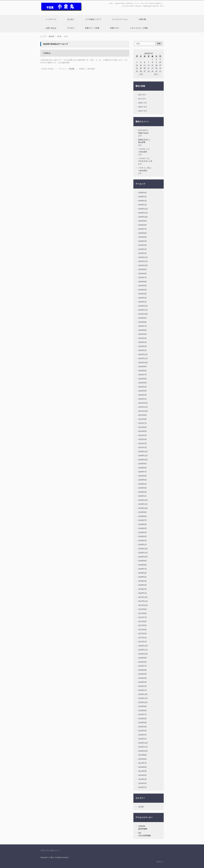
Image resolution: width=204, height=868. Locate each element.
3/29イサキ (143, 103)
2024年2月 (142, 298)
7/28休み (47, 53)
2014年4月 (142, 775)
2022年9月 (142, 367)
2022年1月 (142, 399)
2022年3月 (142, 391)
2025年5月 (142, 237)
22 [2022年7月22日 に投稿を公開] (152, 68)
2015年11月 (143, 698)
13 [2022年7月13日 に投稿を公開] (145, 65)
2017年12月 (143, 597)
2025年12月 (143, 209)
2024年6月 (142, 282)
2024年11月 (143, 261)
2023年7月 (142, 326)
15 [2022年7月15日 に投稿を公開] (152, 65)
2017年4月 (142, 630)
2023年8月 (142, 322)
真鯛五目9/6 (143, 140)
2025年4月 (142, 241)
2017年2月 (142, 638)
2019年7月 (142, 520)
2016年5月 (142, 674)
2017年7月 (142, 617)
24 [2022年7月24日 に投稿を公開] (160, 68)
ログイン (160, 862)
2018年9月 (142, 561)
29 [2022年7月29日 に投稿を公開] (152, 71)
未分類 (72, 69)
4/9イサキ (142, 95)
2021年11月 (143, 407)
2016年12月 (143, 646)
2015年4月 (142, 727)
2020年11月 (143, 456)
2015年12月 (143, 694)
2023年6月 (142, 330)
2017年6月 (142, 621)
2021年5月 (142, 431)
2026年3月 (142, 197)
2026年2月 (142, 201)
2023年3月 (142, 342)
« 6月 (141, 74)
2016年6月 (142, 670)
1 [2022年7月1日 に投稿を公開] (152, 59)
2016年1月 (142, 690)
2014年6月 (142, 767)
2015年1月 (142, 739)
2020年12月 (143, 452)
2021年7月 (142, 423)
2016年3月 (142, 682)
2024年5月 (142, 286)
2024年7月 (142, 278)
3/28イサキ (143, 107)
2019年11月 (143, 504)
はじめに (71, 19)
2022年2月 (142, 395)
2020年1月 (142, 496)
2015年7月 (142, 714)
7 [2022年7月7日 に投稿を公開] (149, 62)
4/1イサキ (142, 99)
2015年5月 (142, 723)
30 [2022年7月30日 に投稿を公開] (156, 71)
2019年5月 (142, 528)
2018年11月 (143, 553)
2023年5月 (142, 334)
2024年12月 (143, 257)
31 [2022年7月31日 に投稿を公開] (160, 71)
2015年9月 (142, 706)
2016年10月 (143, 654)
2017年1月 (142, 642)
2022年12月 (143, 354)
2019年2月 (142, 541)
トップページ (51, 19)
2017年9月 (142, 609)
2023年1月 (142, 350)
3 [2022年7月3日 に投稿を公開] (160, 59)
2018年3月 (142, 585)
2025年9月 (142, 221)
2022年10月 (143, 363)
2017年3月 (142, 634)
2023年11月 (143, 310)
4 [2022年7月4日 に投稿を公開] (137, 62)
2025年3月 (142, 245)
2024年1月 (142, 302)
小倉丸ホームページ (49, 13)
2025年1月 (142, 253)
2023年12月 (143, 306)
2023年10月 (143, 314)
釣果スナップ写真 (92, 28)
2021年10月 (143, 411)
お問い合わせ (51, 28)
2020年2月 (142, 492)
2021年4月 (142, 435)
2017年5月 (142, 625)
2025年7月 (142, 229)
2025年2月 (142, 249)
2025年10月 (143, 217)
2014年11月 (143, 747)
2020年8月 (142, 468)
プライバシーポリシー (49, 851)
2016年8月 (142, 662)
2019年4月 (142, 532)
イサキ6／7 (143, 149)
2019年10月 (143, 508)
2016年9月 (142, 658)
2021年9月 (142, 415)
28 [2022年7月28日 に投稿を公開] (148, 71)
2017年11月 (143, 601)
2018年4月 (142, 581)
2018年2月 (142, 589)
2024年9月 (142, 269)
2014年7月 (142, 763)
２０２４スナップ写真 (139, 28)
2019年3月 (142, 536)
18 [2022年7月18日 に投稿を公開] (137, 68)
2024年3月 (142, 294)
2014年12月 (143, 743)
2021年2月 (142, 443)
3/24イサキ (143, 111)
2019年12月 (143, 500)
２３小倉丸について (93, 19)
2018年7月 (142, 569)
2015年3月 (142, 731)
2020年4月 (142, 484)
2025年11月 (143, 213)
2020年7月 (142, 472)
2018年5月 (142, 577)
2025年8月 (142, 225)
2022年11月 (143, 358)
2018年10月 (143, 557)
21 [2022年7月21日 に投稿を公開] (148, 68)
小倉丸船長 (143, 152)
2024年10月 (143, 265)
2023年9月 (142, 318)
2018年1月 (142, 593)
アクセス (71, 28)
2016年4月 (142, 678)
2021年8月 (142, 419)
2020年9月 (142, 464)
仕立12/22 (142, 130)
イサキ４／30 (144, 168)
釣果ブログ (115, 28)
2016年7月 (142, 666)
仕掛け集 (142, 19)
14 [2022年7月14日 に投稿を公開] (148, 65)
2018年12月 (143, 549)
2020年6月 (142, 476)
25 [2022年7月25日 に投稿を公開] (137, 71)
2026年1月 (142, 205)
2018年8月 (142, 565)
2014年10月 (143, 751)
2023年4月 (142, 338)
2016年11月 (143, 650)
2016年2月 (142, 686)
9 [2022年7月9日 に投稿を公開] (156, 62)
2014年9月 (142, 755)
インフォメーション (120, 19)
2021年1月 (142, 447)
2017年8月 (142, 613)
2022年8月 (142, 371)
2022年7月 (142, 375)
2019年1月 (142, 545)
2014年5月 (142, 771)
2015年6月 (142, 719)
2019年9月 (142, 512)
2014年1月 (142, 787)
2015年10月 (143, 702)
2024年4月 (142, 290)
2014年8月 (142, 759)
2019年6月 (142, 524)
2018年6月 (142, 573)
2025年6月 (142, 233)
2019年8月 (142, 516)
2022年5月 (142, 383)
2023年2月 (142, 346)
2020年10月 (143, 460)
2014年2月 (142, 783)
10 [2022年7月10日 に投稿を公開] (160, 62)
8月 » (156, 74)
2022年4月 (142, 387)
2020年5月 (142, 480)
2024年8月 (142, 274)
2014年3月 (142, 779)
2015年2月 (142, 735)
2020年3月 (142, 488)
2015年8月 (142, 710)
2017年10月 (143, 605)
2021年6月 (142, 427)
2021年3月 (142, 439)
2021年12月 (143, 403)
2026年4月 (142, 193)
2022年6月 (142, 379)
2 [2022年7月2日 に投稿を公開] (156, 59)
